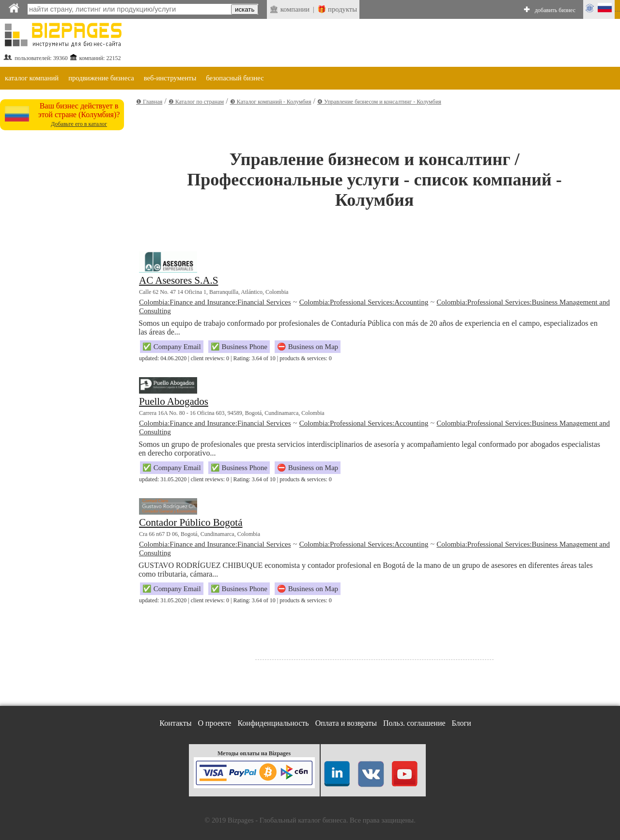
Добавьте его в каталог (79, 124)
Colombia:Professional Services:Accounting (364, 302)
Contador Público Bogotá (191, 522)
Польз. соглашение (414, 723)
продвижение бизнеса (101, 78)
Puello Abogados (174, 401)
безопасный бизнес (235, 78)
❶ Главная (149, 102)
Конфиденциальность (273, 723)
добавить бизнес (555, 10)
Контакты (175, 723)
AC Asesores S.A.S (178, 280)
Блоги (462, 723)
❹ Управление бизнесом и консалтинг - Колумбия (379, 102)
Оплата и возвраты (346, 723)
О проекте (214, 723)
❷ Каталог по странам (196, 102)
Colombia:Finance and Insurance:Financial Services (215, 302)
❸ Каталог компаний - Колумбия (271, 102)
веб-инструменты (170, 78)
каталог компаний (32, 78)
